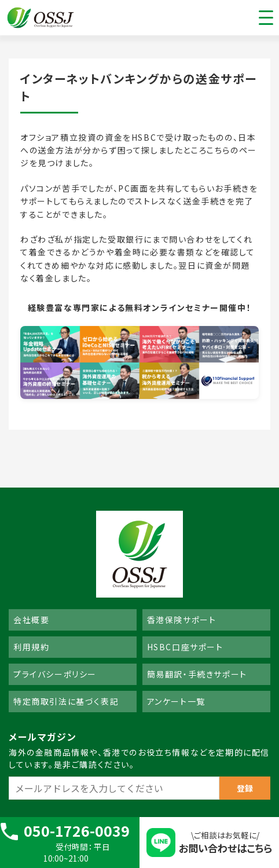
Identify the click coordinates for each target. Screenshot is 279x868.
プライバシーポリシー (55, 674)
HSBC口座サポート (185, 647)
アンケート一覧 (176, 701)
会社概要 (31, 620)
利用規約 (31, 647)
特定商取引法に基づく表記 (66, 701)
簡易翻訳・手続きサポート (197, 674)
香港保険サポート (182, 620)
